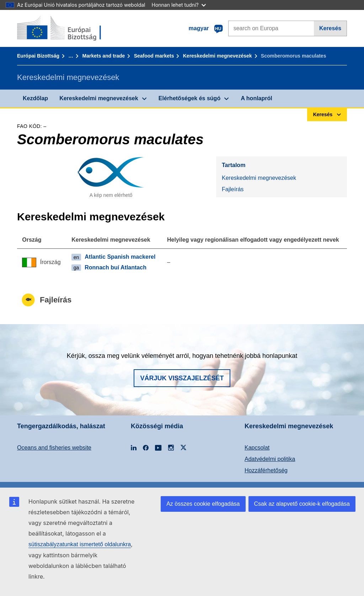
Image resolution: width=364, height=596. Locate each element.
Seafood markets (154, 56)
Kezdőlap (35, 98)
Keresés (330, 28)
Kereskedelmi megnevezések (218, 56)
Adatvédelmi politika (270, 459)
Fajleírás (233, 189)
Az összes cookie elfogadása (203, 504)
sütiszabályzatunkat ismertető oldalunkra (80, 544)
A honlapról (256, 98)
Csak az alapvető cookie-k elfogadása (302, 504)
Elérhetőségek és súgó (189, 98)
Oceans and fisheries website (54, 448)
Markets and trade (104, 56)
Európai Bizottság (38, 56)
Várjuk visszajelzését (182, 378)
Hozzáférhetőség (266, 470)
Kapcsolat (257, 448)
